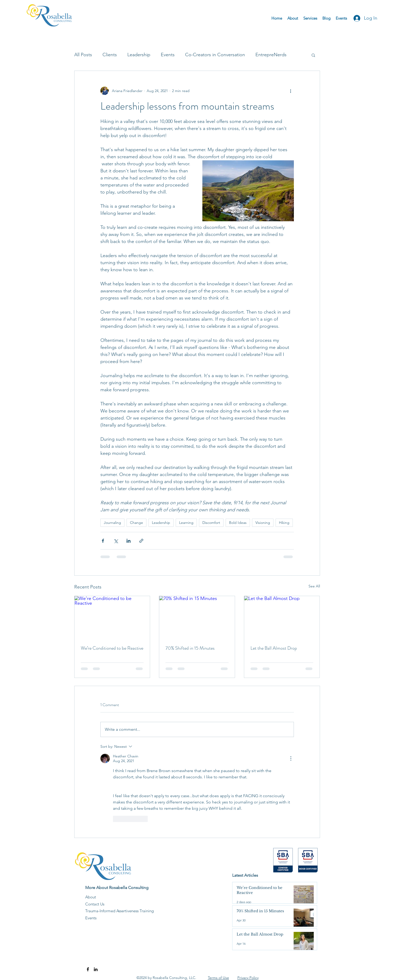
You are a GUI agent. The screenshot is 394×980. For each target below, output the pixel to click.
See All (314, 586)
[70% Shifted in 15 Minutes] (197, 617)
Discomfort (211, 523)
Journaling (112, 523)
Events (168, 55)
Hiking (284, 523)
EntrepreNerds (271, 55)
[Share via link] (141, 541)
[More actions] (291, 91)
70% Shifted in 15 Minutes (190, 648)
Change (136, 523)
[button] (313, 55)
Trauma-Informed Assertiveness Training (119, 911)
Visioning (263, 523)
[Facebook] (88, 969)
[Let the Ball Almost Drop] (282, 617)
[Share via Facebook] (103, 541)
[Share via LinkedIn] (129, 541)
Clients (110, 55)
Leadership (139, 55)
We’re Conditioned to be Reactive (112, 648)
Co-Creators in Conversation (215, 55)
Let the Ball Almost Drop (274, 648)
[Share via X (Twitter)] (116, 541)
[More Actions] (291, 758)
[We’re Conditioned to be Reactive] (112, 617)
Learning (186, 523)
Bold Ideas (238, 523)
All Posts (83, 55)
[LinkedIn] (96, 969)
